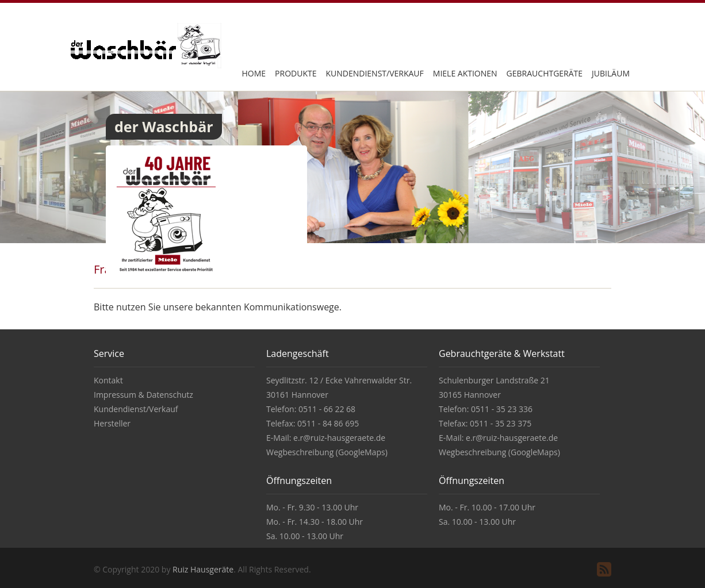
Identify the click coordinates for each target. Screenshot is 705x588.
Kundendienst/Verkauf (374, 73)
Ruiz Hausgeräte (203, 569)
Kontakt (108, 380)
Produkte (296, 73)
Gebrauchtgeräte (545, 73)
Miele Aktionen (465, 73)
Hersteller (112, 423)
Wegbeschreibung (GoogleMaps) (327, 452)
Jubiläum (611, 73)
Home (254, 73)
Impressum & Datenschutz (143, 395)
